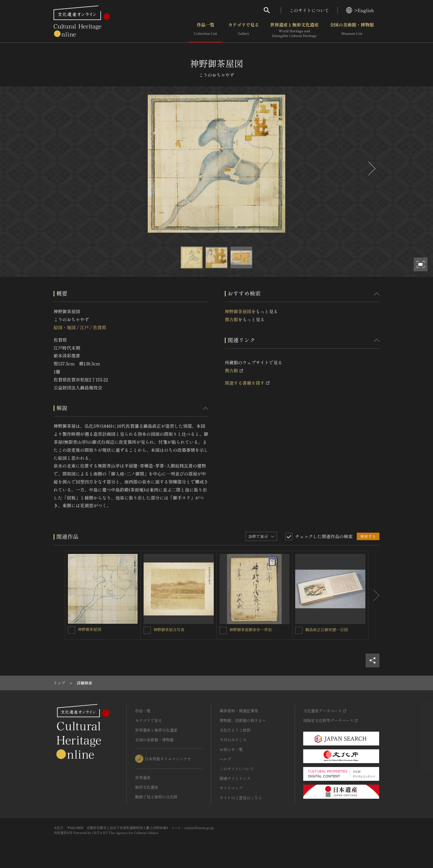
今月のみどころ (233, 740)
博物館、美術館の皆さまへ (243, 720)
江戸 (84, 327)
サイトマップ (231, 788)
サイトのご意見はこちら (241, 798)
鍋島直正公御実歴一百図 (326, 630)
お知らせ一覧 (231, 749)
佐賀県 (100, 327)
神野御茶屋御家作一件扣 (251, 630)
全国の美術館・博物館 (352, 30)
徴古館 (231, 319)
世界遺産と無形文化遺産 (294, 30)
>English (360, 10)
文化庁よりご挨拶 (235, 730)
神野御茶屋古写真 (169, 630)
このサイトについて (309, 10)
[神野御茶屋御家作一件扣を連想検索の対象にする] (223, 630)
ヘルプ (225, 759)
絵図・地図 (65, 327)
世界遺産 (143, 777)
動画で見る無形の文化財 (156, 797)
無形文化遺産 (147, 787)
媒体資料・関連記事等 (239, 711)
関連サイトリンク (235, 778)
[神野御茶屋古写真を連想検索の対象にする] (147, 630)
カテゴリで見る (244, 30)
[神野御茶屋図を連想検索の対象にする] (72, 630)
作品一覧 (206, 30)
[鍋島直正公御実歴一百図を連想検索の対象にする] (299, 630)
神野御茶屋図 (238, 311)
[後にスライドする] (371, 168)
